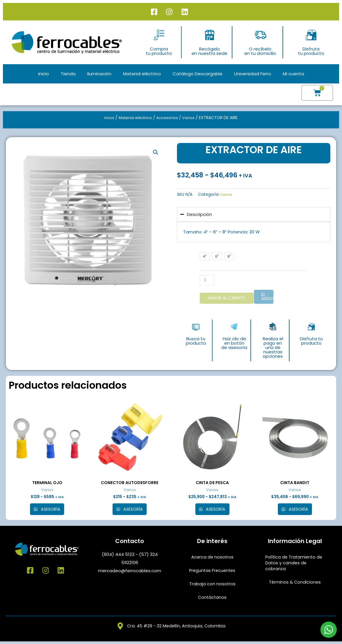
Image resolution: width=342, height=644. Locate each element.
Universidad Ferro (253, 74)
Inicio (44, 74)
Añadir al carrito (225, 299)
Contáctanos (212, 599)
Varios (190, 118)
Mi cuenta (293, 74)
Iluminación (99, 74)
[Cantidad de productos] (204, 280)
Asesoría (268, 299)
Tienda (68, 74)
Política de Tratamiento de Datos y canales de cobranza (295, 565)
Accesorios (169, 118)
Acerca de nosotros (212, 559)
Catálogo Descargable (198, 74)
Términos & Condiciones (295, 584)
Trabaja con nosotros (212, 586)
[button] (156, 153)
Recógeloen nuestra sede (209, 51)
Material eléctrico (142, 74)
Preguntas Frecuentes (212, 572)
